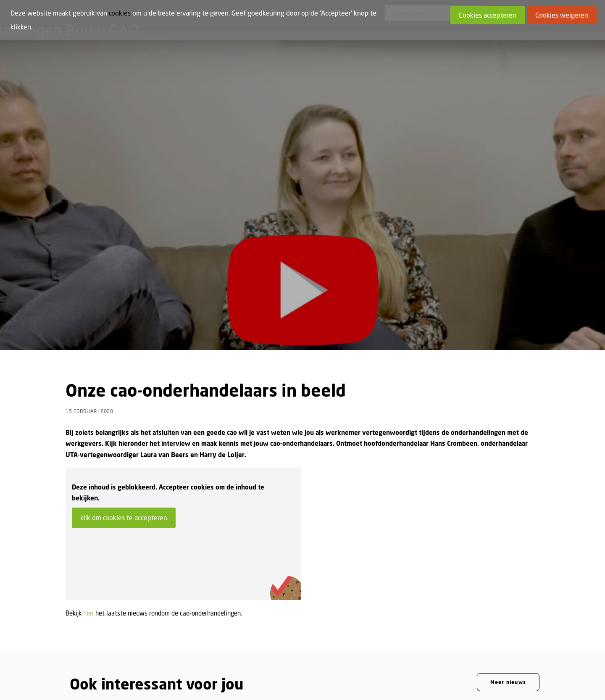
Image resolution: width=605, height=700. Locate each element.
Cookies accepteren (488, 15)
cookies (120, 13)
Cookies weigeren (562, 15)
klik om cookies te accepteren (124, 462)
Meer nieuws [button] (508, 626)
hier (88, 557)
